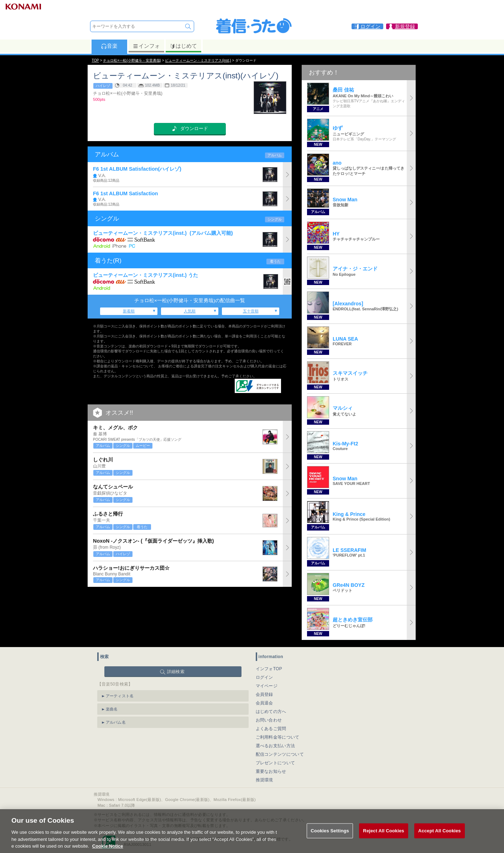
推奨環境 (264, 780)
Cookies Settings (330, 841)
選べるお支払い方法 (276, 746)
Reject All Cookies (383, 841)
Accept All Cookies (440, 841)
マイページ (267, 686)
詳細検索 (176, 672)
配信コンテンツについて (280, 754)
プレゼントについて (276, 763)
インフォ (146, 46)
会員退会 (264, 703)
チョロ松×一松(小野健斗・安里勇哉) (132, 60)
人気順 (190, 311)
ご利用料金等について (278, 737)
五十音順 (251, 311)
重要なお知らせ (271, 771)
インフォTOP (269, 669)
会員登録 (264, 694)
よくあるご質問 (271, 729)
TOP (95, 60)
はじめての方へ (271, 712)
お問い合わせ (269, 720)
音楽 (109, 46)
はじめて (183, 46)
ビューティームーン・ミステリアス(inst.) (198, 60)
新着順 (129, 311)
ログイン (264, 677)
